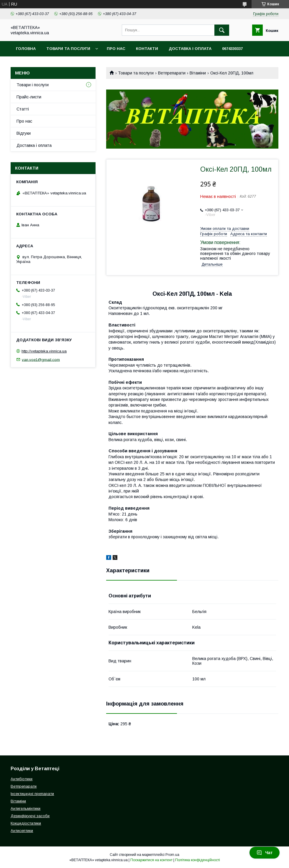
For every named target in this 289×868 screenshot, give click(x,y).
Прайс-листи (29, 97)
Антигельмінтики (26, 808)
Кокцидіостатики (26, 823)
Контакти (147, 49)
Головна (26, 49)
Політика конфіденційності (198, 860)
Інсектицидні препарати (32, 794)
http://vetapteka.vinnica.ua (44, 351)
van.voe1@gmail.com (41, 359)
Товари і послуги (33, 85)
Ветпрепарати (172, 73)
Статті (23, 109)
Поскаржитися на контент (151, 860)
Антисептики (22, 831)
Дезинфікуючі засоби (30, 816)
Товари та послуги (68, 49)
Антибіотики (22, 779)
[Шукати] (222, 30)
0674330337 (232, 49)
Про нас (116, 49)
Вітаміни (198, 73)
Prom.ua (172, 855)
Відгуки (24, 133)
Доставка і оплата (190, 49)
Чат (265, 853)
